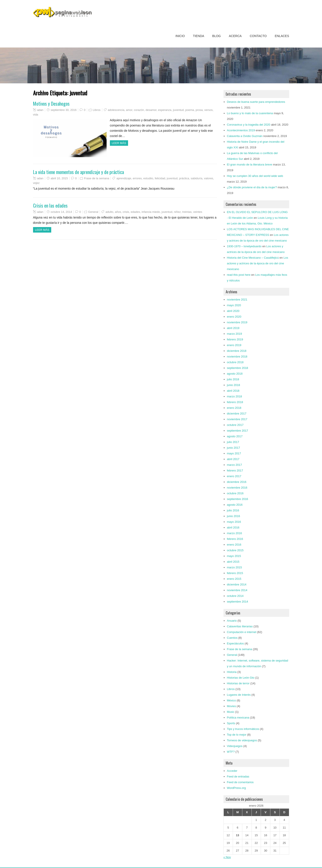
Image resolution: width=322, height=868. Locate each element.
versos (208, 110)
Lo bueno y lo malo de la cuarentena (250, 113)
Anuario (232, 621)
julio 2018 (233, 379)
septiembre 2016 (238, 499)
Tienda (198, 36)
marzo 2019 (235, 334)
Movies (231, 706)
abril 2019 (233, 328)
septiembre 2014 (238, 602)
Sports (231, 723)
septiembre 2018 (238, 368)
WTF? (231, 752)
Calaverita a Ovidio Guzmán (245, 136)
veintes (198, 212)
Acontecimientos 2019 (241, 130)
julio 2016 (233, 510)
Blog (217, 36)
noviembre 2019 (237, 322)
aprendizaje (124, 178)
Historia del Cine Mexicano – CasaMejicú (253, 258)
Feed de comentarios (240, 782)
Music (231, 712)
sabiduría (196, 178)
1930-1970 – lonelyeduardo (244, 246)
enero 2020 (234, 317)
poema (190, 110)
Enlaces (282, 36)
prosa (199, 110)
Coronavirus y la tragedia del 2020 (249, 125)
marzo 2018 (235, 396)
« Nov (227, 857)
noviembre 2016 (237, 488)
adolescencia (116, 110)
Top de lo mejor (237, 735)
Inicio (180, 36)
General (93, 212)
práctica (184, 178)
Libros (97, 110)
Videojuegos (235, 746)
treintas (187, 212)
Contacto (258, 36)
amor (129, 110)
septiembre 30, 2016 (64, 110)
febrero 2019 (235, 339)
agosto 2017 (235, 436)
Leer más (119, 143)
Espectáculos (235, 643)
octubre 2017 (235, 425)
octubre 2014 (235, 596)
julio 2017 (233, 442)
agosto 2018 (235, 374)
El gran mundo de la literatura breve (250, 165)
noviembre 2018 (237, 357)
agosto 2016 (235, 505)
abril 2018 (233, 391)
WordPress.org (236, 788)
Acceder (232, 771)
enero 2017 (234, 476)
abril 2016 (233, 527)
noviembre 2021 (237, 300)
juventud (178, 110)
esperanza (165, 110)
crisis (126, 212)
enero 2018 (234, 408)
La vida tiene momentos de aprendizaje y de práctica (78, 172)
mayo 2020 (234, 305)
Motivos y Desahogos (51, 103)
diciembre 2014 (237, 584)
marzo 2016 (235, 533)
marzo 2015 (235, 567)
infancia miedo (151, 212)
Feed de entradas (238, 776)
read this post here (239, 275)
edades (135, 212)
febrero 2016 (235, 539)
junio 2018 (234, 385)
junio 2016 (234, 516)
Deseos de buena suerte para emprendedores (256, 102)
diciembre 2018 (237, 351)
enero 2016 (234, 545)
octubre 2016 (235, 493)
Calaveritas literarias (240, 626)
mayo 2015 (234, 556)
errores (137, 178)
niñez (177, 212)
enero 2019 (234, 345)
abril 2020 (233, 311)
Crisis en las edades (50, 205)
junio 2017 (234, 448)
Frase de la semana (97, 178)
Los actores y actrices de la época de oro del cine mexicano (258, 263)
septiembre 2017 (238, 431)
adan (40, 110)
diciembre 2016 (237, 482)
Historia (232, 672)
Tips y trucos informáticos (243, 729)
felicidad (160, 178)
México (231, 700)
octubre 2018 (235, 362)
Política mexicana (238, 718)
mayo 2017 (234, 453)
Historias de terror (238, 683)
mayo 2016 (234, 522)
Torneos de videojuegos (242, 740)
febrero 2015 (235, 573)
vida (36, 115)
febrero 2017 (235, 470)
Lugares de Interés (239, 695)
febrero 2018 (235, 402)
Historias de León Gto (241, 678)
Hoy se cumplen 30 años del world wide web (255, 176)
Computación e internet (242, 632)
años (118, 212)
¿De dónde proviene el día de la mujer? (252, 187)
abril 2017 (233, 459)
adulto (109, 212)
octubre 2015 (235, 550)
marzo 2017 (235, 465)
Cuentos (232, 638)
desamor (151, 110)
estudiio (148, 178)
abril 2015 (233, 562)
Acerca (235, 36)
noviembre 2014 (237, 590)
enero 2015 (234, 579)
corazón (139, 110)
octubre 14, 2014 (61, 212)
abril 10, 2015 (59, 178)
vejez (36, 183)
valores (209, 178)
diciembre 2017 (237, 414)
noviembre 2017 (237, 419)
